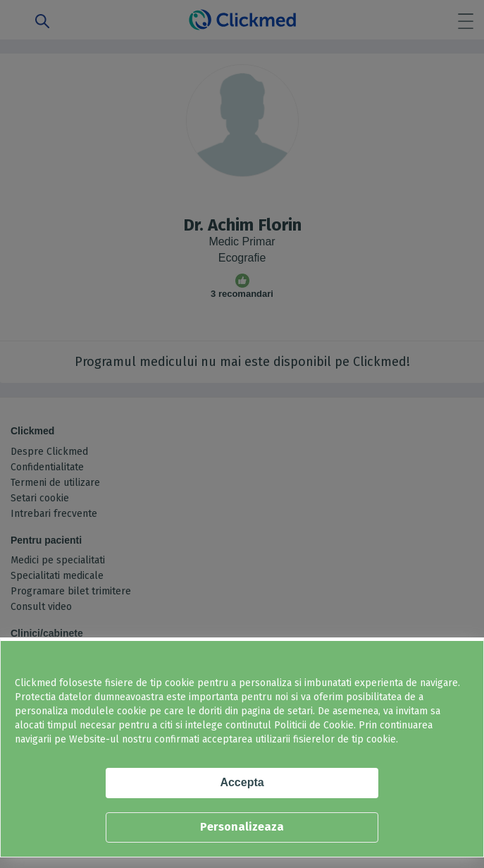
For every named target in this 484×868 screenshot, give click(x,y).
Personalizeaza (242, 827)
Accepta (242, 782)
